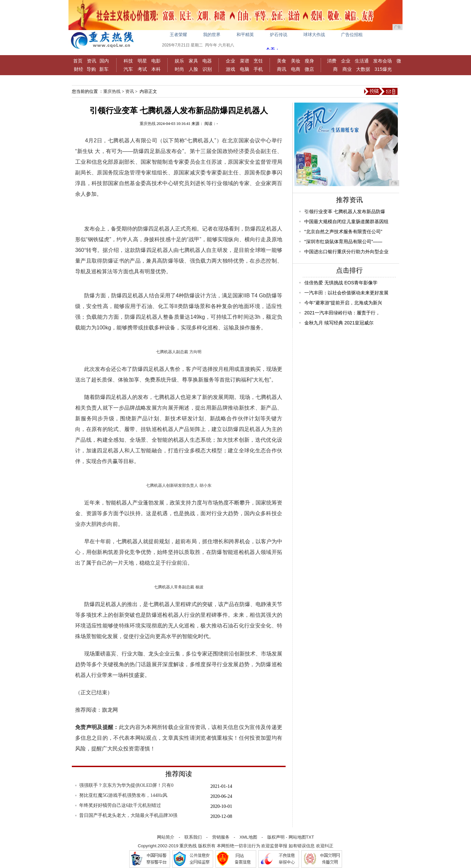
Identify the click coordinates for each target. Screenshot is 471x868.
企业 (230, 61)
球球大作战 (314, 35)
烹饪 (258, 61)
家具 (193, 61)
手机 (258, 69)
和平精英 (245, 35)
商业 (347, 69)
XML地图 (248, 837)
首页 (78, 61)
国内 (104, 61)
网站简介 (166, 837)
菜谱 (245, 61)
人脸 (193, 69)
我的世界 (212, 35)
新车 (104, 69)
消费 (332, 61)
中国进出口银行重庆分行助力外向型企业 (346, 252)
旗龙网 (110, 710)
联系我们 (193, 837)
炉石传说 (279, 35)
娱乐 (179, 61)
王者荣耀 (178, 35)
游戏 (230, 69)
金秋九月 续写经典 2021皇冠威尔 (339, 323)
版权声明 (276, 837)
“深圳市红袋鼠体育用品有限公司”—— (343, 242)
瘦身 (309, 61)
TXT (310, 837)
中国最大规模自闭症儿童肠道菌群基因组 (346, 222)
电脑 (245, 69)
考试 (142, 69)
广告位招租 (352, 35)
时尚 (179, 69)
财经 (78, 69)
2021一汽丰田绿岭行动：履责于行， (342, 313)
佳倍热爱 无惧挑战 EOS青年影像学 (341, 283)
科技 (128, 61)
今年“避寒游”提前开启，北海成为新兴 (343, 303)
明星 (142, 61)
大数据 (363, 69)
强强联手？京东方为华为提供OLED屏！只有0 (126, 785)
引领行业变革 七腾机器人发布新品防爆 (345, 211)
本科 (156, 69)
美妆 (296, 61)
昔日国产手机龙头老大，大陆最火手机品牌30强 (128, 815)
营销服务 (221, 837)
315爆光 (383, 69)
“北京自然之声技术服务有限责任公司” (343, 232)
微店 (309, 69)
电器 (207, 61)
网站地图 (297, 837)
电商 (296, 69)
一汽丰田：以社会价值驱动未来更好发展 (346, 293)
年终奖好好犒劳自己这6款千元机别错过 (120, 805)
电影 (156, 61)
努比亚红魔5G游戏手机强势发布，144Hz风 (123, 795)
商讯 (282, 69)
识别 (207, 69)
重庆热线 (112, 91)
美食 (282, 61)
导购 (91, 69)
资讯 (92, 61)
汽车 (128, 69)
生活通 (362, 61)
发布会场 (382, 61)
